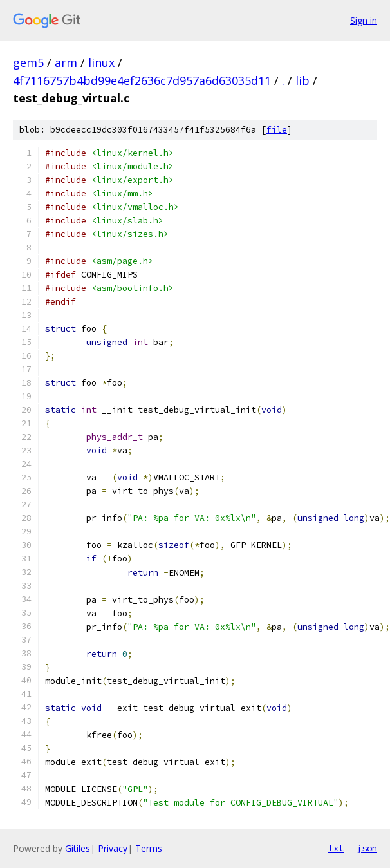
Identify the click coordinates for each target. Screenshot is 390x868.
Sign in (364, 20)
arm (66, 62)
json (367, 848)
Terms (149, 848)
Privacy (113, 848)
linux (101, 62)
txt (336, 848)
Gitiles (78, 848)
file (277, 130)
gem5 (28, 62)
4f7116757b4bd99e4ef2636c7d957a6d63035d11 (142, 80)
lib (302, 80)
